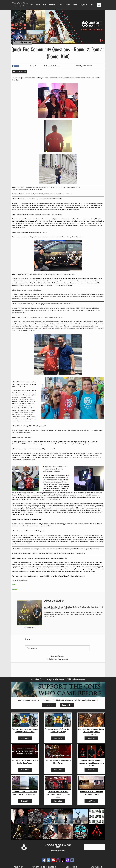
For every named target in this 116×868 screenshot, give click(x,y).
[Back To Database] (20, 72)
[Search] (99, 5)
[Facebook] (44, 860)
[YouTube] (53, 860)
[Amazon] (49, 705)
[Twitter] (49, 860)
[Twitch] (67, 860)
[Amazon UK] (67, 705)
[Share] (16, 66)
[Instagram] (58, 860)
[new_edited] (72, 860)
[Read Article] (25, 738)
